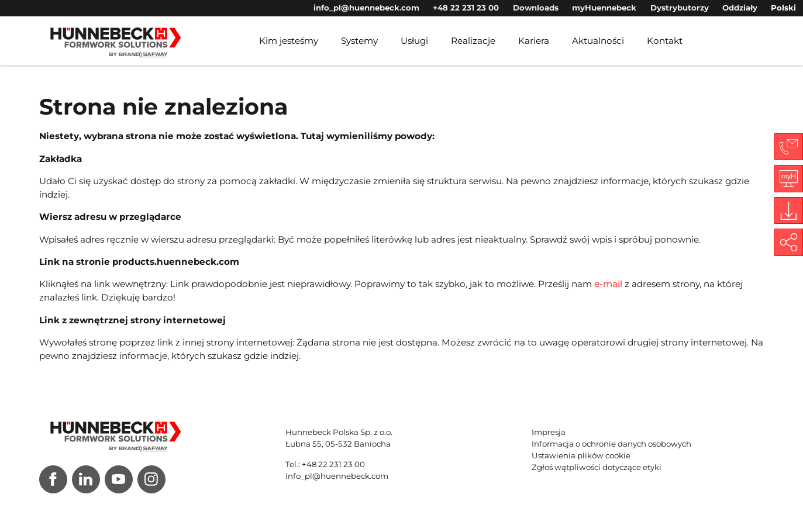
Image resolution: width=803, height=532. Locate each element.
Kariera (534, 41)
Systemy (359, 41)
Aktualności (598, 41)
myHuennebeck (604, 8)
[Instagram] (151, 479)
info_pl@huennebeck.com (366, 8)
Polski (783, 8)
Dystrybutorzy (680, 8)
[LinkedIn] (86, 479)
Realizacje (473, 41)
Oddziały (740, 8)
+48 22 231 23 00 (466, 8)
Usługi (414, 41)
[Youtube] (119, 479)
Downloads (536, 8)
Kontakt (665, 41)
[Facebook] (53, 479)
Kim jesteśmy (289, 41)
